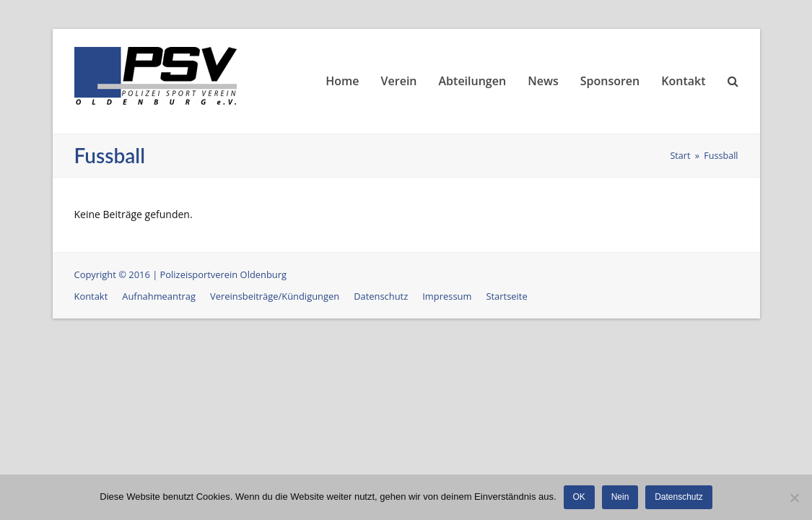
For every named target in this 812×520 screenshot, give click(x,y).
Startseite (506, 296)
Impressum (447, 296)
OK (579, 497)
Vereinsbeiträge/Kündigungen (275, 296)
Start (680, 156)
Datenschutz (381, 296)
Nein (620, 497)
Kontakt (91, 296)
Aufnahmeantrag (159, 296)
